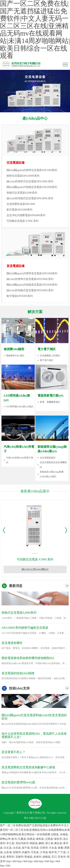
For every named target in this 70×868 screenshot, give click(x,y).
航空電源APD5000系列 (20, 296)
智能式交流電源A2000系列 (22, 193)
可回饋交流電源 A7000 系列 (22, 221)
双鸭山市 (5, 839)
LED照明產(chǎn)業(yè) (17, 398)
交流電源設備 (15, 163)
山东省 (8, 852)
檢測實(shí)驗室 (14, 349)
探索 (60, 848)
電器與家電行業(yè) (50, 396)
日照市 (44, 848)
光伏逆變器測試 (48, 458)
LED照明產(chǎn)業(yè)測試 (20, 407)
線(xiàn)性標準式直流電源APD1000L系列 (30, 279)
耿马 (14, 839)
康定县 (58, 843)
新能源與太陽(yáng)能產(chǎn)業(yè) (52, 449)
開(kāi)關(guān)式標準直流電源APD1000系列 (32, 273)
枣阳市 (10, 857)
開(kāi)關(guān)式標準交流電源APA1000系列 (32, 170)
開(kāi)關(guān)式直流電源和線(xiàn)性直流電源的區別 (34, 717)
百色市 (62, 857)
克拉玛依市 (22, 843)
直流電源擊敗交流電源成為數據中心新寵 (28, 767)
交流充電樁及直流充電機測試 (53, 465)
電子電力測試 (46, 360)
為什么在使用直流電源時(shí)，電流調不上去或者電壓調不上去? (34, 735)
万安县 (35, 852)
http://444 (11, 861)
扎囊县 (22, 839)
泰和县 (40, 839)
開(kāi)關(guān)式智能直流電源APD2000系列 (32, 285)
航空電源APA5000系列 (20, 210)
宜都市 (19, 857)
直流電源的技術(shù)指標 (18, 673)
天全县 (53, 848)
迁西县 (49, 839)
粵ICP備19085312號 (35, 818)
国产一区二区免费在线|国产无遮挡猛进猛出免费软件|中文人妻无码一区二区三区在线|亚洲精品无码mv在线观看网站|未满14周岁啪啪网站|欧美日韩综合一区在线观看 (35, 830)
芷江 (54, 857)
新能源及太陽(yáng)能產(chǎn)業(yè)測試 (52, 474)
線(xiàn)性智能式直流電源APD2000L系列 (30, 290)
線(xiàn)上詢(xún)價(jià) (35, 569)
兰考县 (44, 852)
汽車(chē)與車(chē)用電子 (19, 449)
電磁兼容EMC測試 (15, 356)
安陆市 (17, 852)
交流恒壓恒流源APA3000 (21, 204)
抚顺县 (46, 857)
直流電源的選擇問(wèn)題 (18, 782)
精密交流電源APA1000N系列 (23, 176)
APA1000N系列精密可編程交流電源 (25, 628)
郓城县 (28, 857)
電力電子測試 (46, 349)
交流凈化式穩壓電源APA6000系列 (26, 215)
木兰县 (10, 843)
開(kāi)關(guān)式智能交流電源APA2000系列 (32, 187)
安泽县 (35, 848)
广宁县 (62, 852)
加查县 (31, 839)
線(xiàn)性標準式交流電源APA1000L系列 (30, 181)
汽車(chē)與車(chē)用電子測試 (20, 460)
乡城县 (64, 834)
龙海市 (37, 857)
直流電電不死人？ (13, 752)
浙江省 (49, 843)
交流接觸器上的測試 (50, 356)
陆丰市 (53, 852)
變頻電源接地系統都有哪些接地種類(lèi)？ (28, 658)
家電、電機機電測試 (50, 402)
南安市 (58, 839)
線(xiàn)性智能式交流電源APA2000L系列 (30, 198)
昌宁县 (26, 848)
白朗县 (55, 834)
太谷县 (17, 848)
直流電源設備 (15, 266)
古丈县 (8, 848)
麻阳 (41, 843)
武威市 (26, 852)
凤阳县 (34, 843)
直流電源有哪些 (12, 643)
